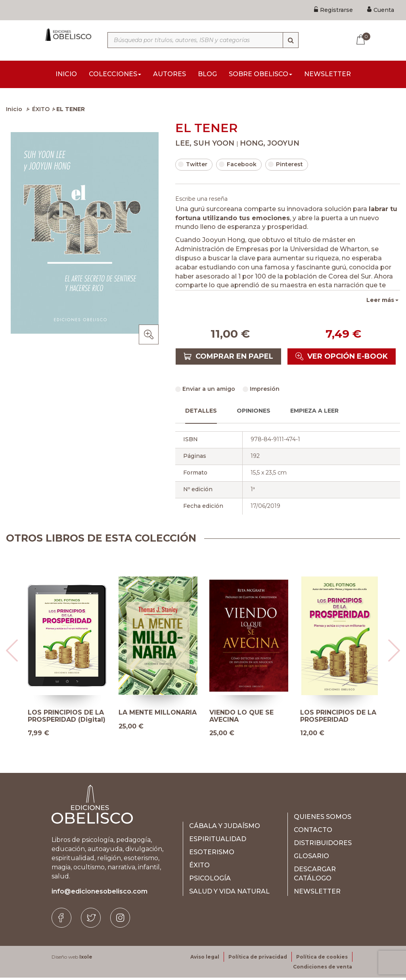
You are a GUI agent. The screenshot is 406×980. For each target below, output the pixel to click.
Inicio (14, 111)
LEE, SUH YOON (206, 146)
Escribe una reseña (201, 201)
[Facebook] (61, 920)
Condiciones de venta (323, 969)
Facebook (238, 167)
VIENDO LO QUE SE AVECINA (241, 718)
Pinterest (285, 167)
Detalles (201, 413)
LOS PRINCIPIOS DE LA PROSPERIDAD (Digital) (67, 718)
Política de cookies (322, 959)
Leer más (380, 302)
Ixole (86, 959)
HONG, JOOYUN (270, 146)
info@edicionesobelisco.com (100, 894)
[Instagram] (120, 920)
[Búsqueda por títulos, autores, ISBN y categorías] (203, 40)
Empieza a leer (314, 413)
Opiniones (254, 413)
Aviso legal (205, 959)
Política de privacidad (258, 959)
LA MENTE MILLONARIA (158, 715)
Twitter (193, 167)
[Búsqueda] (291, 40)
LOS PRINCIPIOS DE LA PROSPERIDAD (338, 718)
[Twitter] (91, 920)
